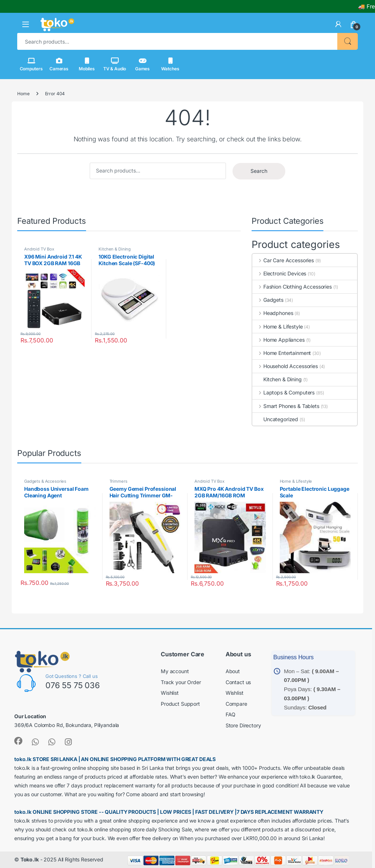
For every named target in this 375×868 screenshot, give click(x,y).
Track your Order (181, 682)
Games (142, 64)
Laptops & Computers (283, 392)
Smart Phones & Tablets (286, 406)
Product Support (180, 704)
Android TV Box (39, 249)
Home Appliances (279, 340)
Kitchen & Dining (115, 249)
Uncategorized (275, 419)
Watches (170, 64)
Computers (31, 64)
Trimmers (118, 481)
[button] (26, 24)
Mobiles (87, 64)
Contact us (238, 682)
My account (175, 671)
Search (348, 41)
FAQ (231, 714)
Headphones (273, 313)
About (233, 671)
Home (23, 94)
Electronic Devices (279, 273)
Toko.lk (30, 859)
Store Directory (243, 725)
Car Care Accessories (283, 260)
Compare (236, 704)
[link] (338, 24)
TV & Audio (115, 64)
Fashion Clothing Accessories (292, 287)
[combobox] (177, 41)
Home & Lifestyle (278, 327)
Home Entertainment (282, 353)
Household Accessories (285, 366)
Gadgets (268, 300)
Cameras (59, 64)
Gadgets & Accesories (45, 481)
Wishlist (170, 693)
